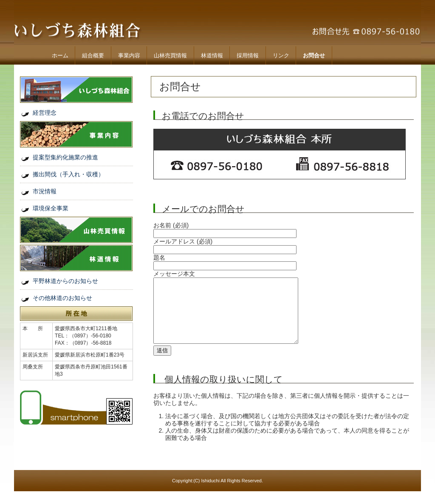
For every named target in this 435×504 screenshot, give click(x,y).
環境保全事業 (51, 208)
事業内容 (129, 55)
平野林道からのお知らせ (65, 281)
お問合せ (314, 55)
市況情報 (45, 191)
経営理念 (45, 113)
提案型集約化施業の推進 (65, 157)
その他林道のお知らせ (62, 298)
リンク (281, 55)
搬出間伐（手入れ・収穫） (68, 174)
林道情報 (212, 55)
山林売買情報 (170, 55)
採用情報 (248, 55)
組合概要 (93, 55)
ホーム (60, 55)
